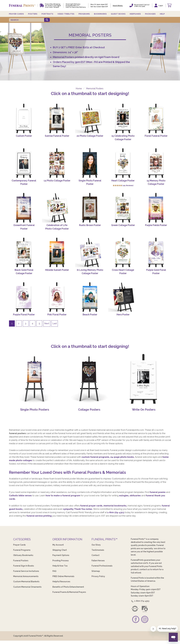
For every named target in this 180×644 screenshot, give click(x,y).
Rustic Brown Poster (90, 225)
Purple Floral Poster (24, 315)
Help (162, 14)
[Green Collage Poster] (123, 207)
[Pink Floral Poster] (57, 297)
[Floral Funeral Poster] (156, 118)
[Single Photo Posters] (35, 403)
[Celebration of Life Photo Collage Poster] (57, 207)
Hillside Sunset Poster (57, 270)
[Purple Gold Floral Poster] (156, 252)
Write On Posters (144, 410)
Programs (84, 14)
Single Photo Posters (35, 410)
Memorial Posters (95, 89)
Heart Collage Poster (123, 181)
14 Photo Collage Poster (57, 181)
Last (55, 323)
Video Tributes (66, 14)
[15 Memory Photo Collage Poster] (156, 163)
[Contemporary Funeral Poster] (24, 163)
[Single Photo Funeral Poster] (90, 163)
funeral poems (158, 492)
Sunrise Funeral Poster (57, 136)
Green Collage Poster (123, 225)
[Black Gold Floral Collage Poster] (24, 252)
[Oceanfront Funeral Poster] (24, 207)
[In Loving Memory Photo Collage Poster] (90, 252)
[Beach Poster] (90, 297)
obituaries (135, 496)
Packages (150, 14)
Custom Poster (24, 136)
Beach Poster (90, 315)
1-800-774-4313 (116, 512)
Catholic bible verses (21, 496)
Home (78, 89)
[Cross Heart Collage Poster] (123, 252)
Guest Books (118, 14)
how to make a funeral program (63, 496)
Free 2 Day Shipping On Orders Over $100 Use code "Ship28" (53, 6)
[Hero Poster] (123, 297)
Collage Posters (89, 410)
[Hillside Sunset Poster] (57, 252)
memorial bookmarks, (116, 506)
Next (47, 323)
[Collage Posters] (89, 403)
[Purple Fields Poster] (156, 207)
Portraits (47, 14)
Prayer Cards (16, 14)
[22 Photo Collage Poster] (90, 118)
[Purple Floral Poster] (24, 297)
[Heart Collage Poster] (123, 163)
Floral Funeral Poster (156, 136)
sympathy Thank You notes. (78, 509)
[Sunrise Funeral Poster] (57, 118)
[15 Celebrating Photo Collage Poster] (123, 118)
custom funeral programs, (96, 457)
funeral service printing (39, 516)
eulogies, (124, 496)
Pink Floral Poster (57, 315)
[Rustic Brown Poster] (90, 207)
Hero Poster (123, 315)
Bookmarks (100, 14)
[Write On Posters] (144, 403)
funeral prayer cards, (92, 506)
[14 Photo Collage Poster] (57, 163)
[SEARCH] (27, 20)
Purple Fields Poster (156, 225)
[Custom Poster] (24, 118)
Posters (33, 14)
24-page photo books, (123, 457)
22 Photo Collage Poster (90, 136)
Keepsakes (135, 14)
